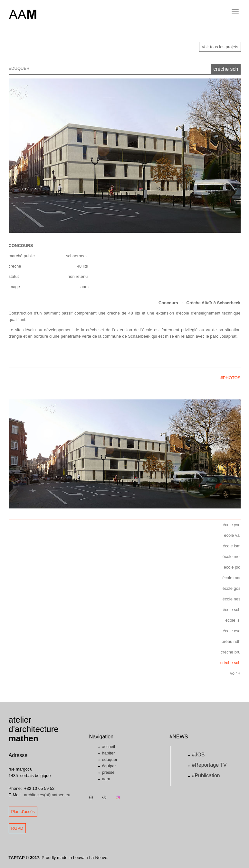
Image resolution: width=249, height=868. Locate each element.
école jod (232, 567)
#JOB (198, 755)
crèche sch (226, 69)
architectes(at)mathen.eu (47, 795)
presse (108, 772)
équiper (109, 766)
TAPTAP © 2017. (25, 858)
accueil (109, 747)
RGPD (17, 828)
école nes (232, 599)
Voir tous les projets (220, 47)
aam (106, 779)
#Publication (206, 776)
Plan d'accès (23, 812)
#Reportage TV (209, 765)
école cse (232, 631)
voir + (235, 673)
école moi (232, 557)
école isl (233, 620)
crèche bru (230, 652)
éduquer (110, 759)
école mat (231, 578)
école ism (232, 546)
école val (232, 535)
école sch (232, 610)
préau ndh (231, 641)
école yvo (232, 525)
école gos (232, 588)
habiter (109, 753)
